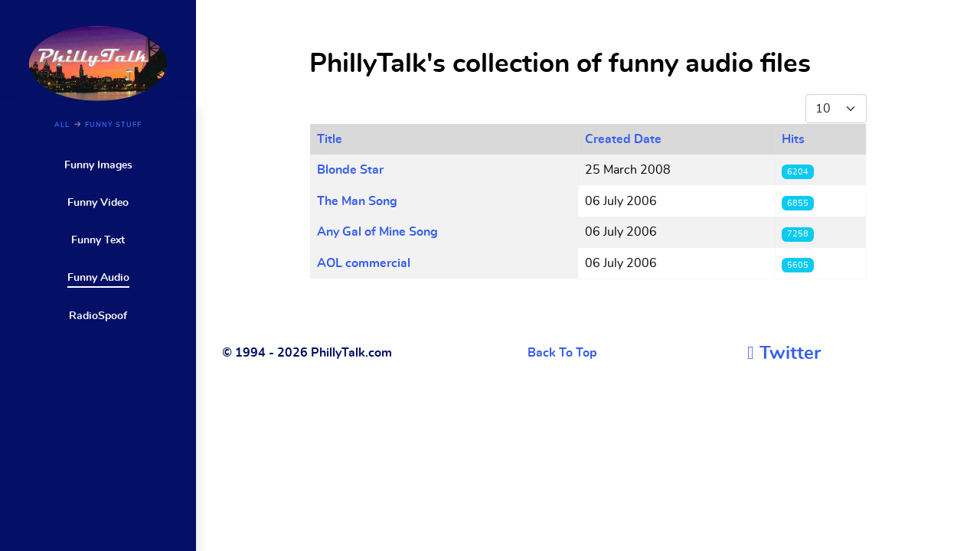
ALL (62, 125)
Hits (793, 139)
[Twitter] (784, 354)
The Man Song (357, 201)
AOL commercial (364, 263)
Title (330, 139)
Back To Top (562, 353)
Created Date (623, 139)
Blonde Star (350, 170)
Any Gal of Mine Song (377, 232)
